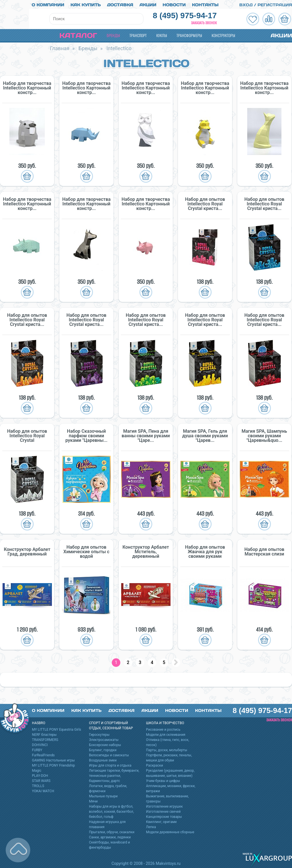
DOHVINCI (40, 744)
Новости (174, 4)
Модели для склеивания (166, 734)
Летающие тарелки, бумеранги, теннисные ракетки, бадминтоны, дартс (114, 775)
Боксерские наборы (105, 744)
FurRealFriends (43, 754)
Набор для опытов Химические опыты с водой (86, 551)
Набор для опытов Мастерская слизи (264, 551)
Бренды (113, 34)
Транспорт (138, 34)
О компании (48, 4)
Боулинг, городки (103, 749)
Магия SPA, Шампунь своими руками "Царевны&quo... (264, 435)
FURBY (37, 749)
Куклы (162, 34)
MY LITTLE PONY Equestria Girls (57, 728)
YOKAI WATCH (43, 790)
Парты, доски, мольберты (167, 749)
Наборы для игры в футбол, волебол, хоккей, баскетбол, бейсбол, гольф (111, 810)
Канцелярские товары (164, 816)
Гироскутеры (99, 734)
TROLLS (38, 785)
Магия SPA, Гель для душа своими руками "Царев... (205, 435)
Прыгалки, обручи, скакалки (112, 831)
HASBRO (39, 722)
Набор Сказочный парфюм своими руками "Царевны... (86, 435)
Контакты (205, 4)
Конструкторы (223, 34)
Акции (148, 4)
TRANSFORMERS (45, 739)
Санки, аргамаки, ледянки (110, 836)
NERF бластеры (44, 734)
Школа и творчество (165, 722)
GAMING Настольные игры (53, 759)
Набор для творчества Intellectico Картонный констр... (27, 87)
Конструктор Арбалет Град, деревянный (27, 551)
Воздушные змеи (103, 759)
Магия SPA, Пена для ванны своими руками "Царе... (146, 435)
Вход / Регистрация (262, 4)
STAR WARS (41, 780)
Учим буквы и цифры (163, 780)
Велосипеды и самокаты (109, 754)
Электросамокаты (104, 739)
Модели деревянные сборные (170, 831)
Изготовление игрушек (164, 805)
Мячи (93, 800)
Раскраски (155, 764)
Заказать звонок (204, 22)
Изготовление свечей (163, 810)
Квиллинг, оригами (161, 821)
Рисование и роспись (163, 728)
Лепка (151, 826)
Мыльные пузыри (103, 795)
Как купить (86, 4)
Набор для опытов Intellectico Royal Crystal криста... (205, 203)
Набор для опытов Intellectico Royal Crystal (27, 435)
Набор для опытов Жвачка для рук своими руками (205, 551)
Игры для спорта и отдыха (110, 764)
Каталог (73, 34)
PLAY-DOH (40, 775)
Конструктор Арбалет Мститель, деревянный (146, 551)
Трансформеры (189, 34)
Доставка (120, 4)
